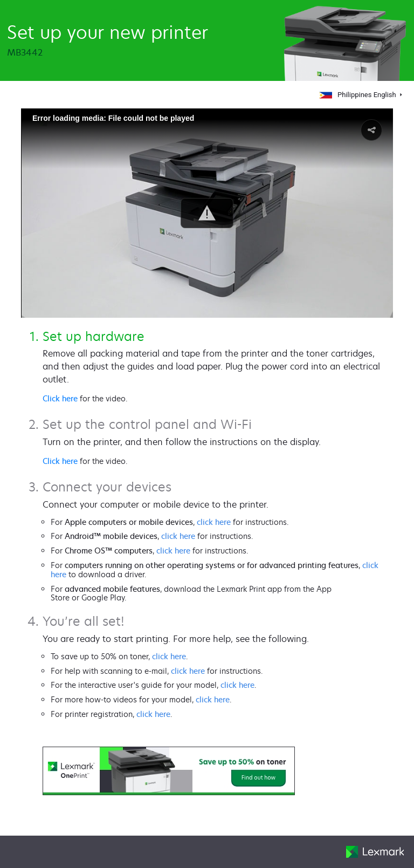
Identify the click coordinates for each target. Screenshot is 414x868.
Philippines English (358, 95)
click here (214, 522)
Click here (60, 398)
